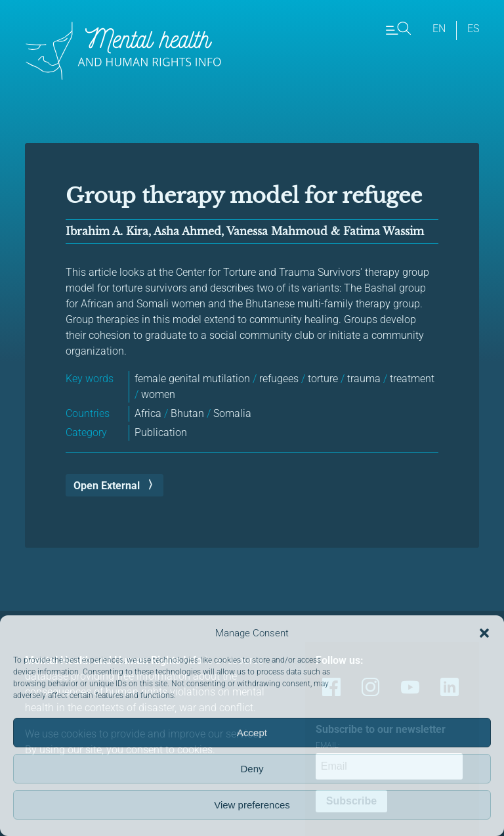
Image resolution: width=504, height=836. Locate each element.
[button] (484, 633)
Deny (252, 769)
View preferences (252, 805)
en (439, 29)
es (473, 29)
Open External (107, 486)
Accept (252, 733)
